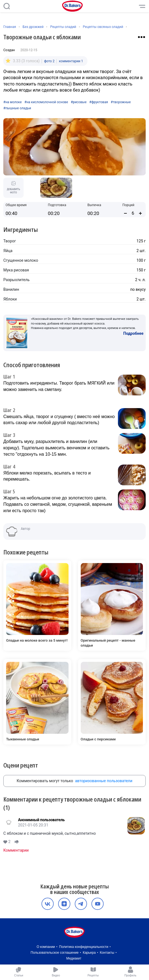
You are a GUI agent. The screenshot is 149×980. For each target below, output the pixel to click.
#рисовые (79, 102)
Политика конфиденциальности (84, 947)
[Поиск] (7, 6)
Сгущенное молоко (21, 260)
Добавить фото (14, 187)
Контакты (107, 953)
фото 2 (49, 61)
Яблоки (10, 299)
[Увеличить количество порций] (140, 213)
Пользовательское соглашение (55, 953)
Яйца (8, 251)
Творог (10, 241)
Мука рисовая (16, 270)
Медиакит (74, 958)
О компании (46, 947)
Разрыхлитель (17, 280)
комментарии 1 (71, 61)
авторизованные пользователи (104, 781)
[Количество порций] (133, 213)
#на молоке (12, 102)
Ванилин (11, 289)
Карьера (89, 953)
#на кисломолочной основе (46, 102)
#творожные (121, 102)
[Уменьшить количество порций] (125, 213)
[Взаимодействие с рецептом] (142, 37)
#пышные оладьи (17, 108)
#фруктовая (99, 102)
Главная (10, 27)
